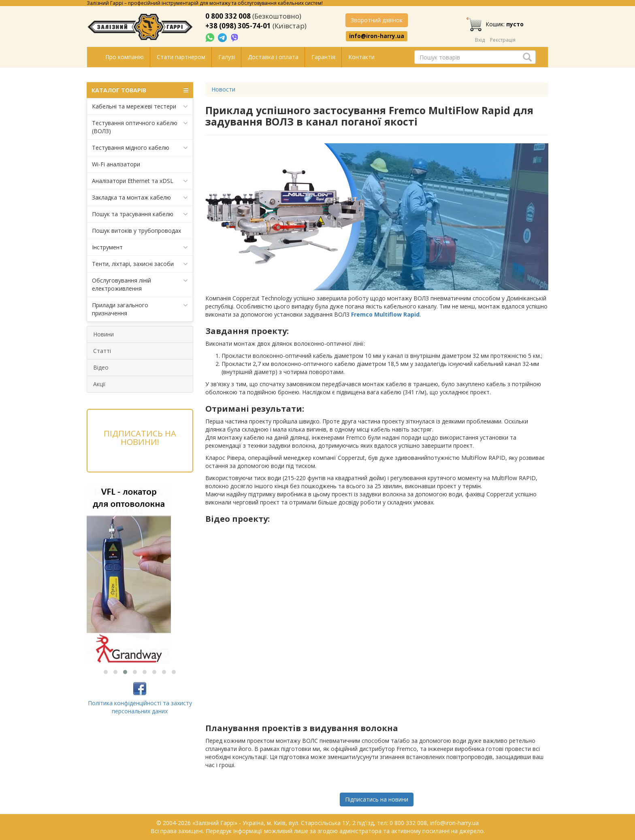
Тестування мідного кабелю (140, 148)
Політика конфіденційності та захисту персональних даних (140, 707)
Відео (101, 367)
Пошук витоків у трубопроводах (136, 231)
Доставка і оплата (273, 57)
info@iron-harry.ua (377, 36)
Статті (102, 351)
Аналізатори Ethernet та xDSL (140, 181)
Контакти (361, 57)
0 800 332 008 (228, 16)
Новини (103, 334)
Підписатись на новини (377, 799)
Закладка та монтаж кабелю (140, 198)
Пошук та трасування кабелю (140, 214)
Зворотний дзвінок (377, 20)
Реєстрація (503, 40)
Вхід (480, 40)
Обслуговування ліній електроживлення (140, 284)
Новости (223, 89)
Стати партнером (181, 57)
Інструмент (140, 247)
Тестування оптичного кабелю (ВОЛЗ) (140, 127)
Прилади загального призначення (140, 309)
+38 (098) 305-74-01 (238, 26)
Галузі (227, 57)
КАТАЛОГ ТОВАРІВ (140, 90)
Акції (99, 384)
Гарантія (323, 57)
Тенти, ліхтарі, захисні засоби (140, 264)
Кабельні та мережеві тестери (140, 106)
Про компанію (125, 57)
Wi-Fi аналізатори (116, 164)
